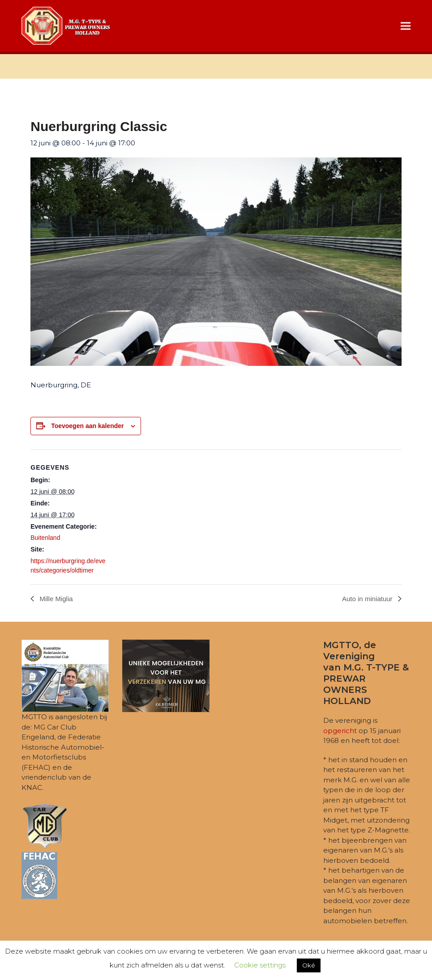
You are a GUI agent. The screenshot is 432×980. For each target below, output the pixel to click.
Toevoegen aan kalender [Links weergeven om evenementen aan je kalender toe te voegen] (87, 426)
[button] (406, 26)
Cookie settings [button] (260, 965)
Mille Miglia (55, 599)
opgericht (340, 731)
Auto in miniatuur (368, 599)
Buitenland (45, 538)
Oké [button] (309, 965)
